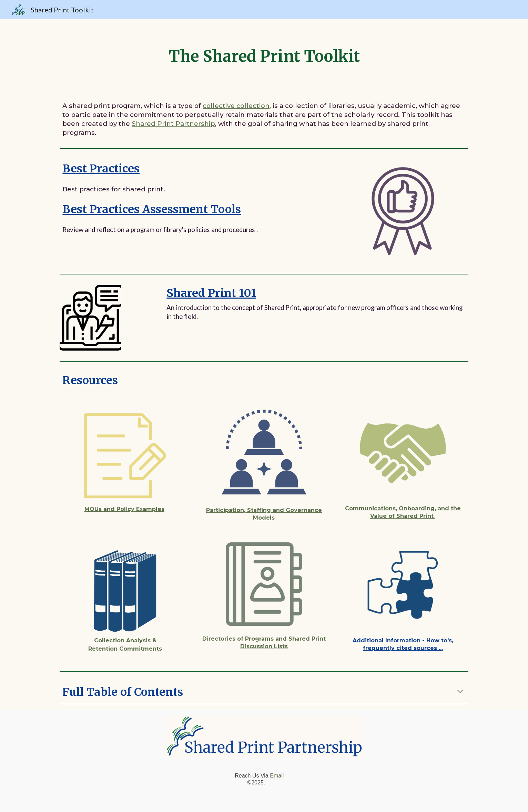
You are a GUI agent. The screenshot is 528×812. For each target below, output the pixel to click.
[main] (264, 56)
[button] (460, 692)
